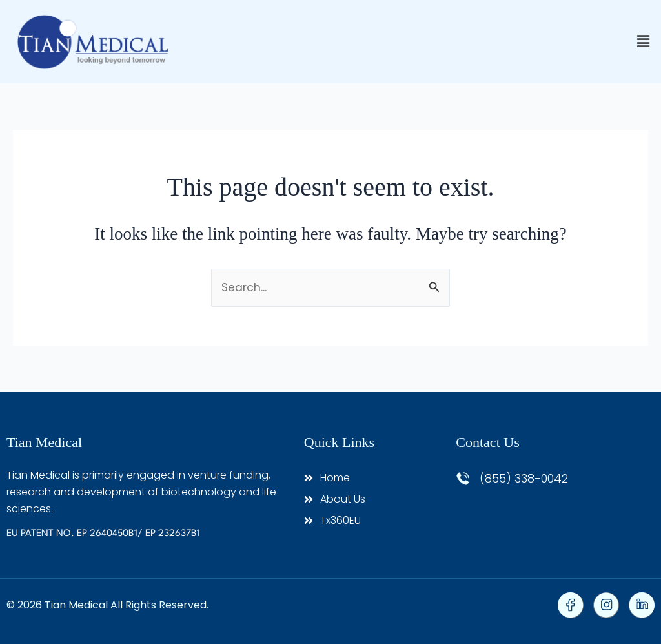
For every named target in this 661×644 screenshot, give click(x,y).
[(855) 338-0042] (463, 479)
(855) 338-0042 (524, 478)
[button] (644, 42)
